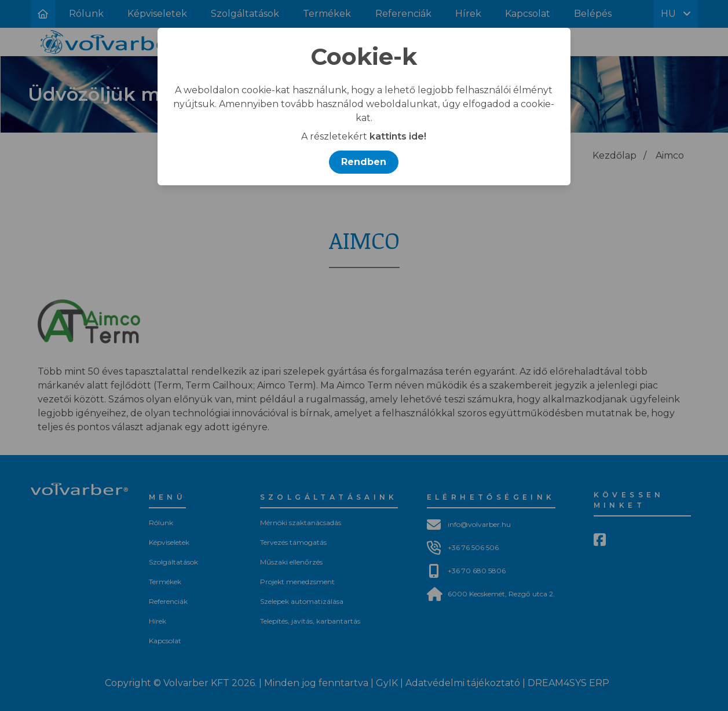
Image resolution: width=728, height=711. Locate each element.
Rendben (364, 162)
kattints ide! (398, 136)
